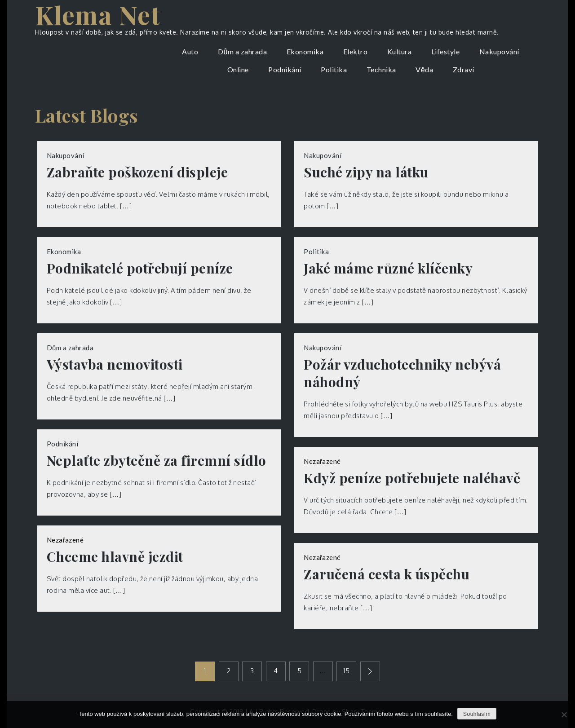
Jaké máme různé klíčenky (388, 268)
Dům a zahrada (242, 51)
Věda (424, 69)
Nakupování (499, 51)
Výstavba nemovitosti (115, 364)
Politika (334, 69)
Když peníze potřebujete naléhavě (412, 478)
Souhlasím (477, 714)
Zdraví (464, 69)
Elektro (356, 51)
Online (238, 69)
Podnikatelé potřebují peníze (140, 268)
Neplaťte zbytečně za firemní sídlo (157, 461)
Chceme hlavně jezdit (115, 557)
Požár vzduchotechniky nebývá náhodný (402, 373)
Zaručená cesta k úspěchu (387, 574)
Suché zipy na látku (366, 172)
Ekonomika (305, 51)
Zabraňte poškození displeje (137, 172)
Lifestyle (446, 51)
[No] (564, 715)
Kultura (400, 51)
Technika (381, 69)
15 (346, 671)
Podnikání (285, 69)
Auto (190, 51)
